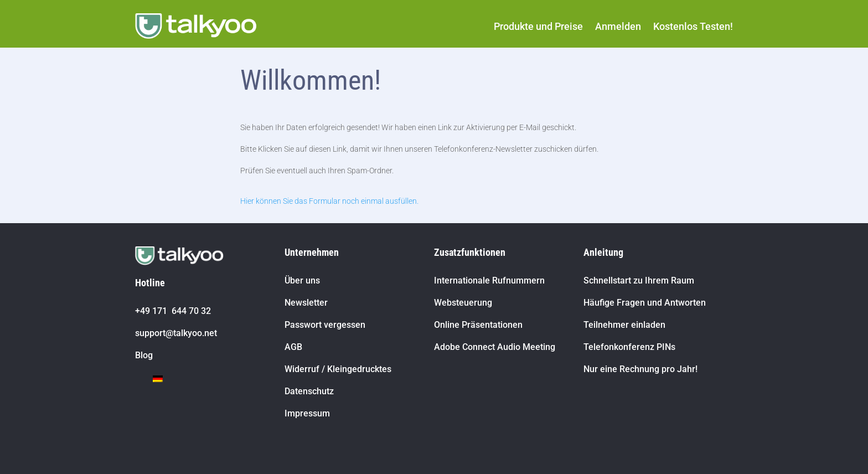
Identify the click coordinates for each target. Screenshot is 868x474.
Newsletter (306, 303)
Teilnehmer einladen (624, 325)
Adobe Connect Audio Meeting (495, 347)
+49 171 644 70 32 (173, 311)
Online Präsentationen (478, 325)
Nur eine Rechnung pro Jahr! (640, 369)
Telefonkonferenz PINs (629, 347)
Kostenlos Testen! (693, 26)
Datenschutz (309, 391)
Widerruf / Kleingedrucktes (338, 369)
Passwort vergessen (325, 325)
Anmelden (618, 26)
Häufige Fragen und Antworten (645, 303)
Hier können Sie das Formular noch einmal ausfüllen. (329, 201)
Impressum (307, 413)
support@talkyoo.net (176, 333)
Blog (144, 355)
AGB (293, 347)
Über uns (302, 280)
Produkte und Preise (538, 26)
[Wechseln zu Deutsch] (158, 378)
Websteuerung (463, 303)
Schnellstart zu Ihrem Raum (639, 280)
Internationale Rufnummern (489, 280)
